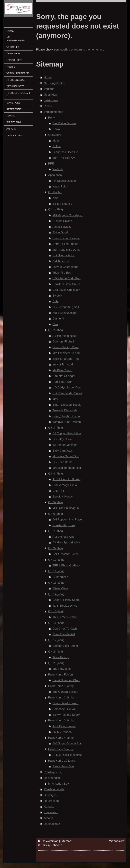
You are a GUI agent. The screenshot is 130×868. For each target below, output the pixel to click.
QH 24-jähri (56, 652)
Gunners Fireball (63, 342)
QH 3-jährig (56, 428)
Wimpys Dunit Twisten (67, 422)
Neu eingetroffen (54, 83)
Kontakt (49, 807)
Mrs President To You (66, 353)
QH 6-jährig (56, 514)
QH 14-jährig (56, 594)
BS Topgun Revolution (67, 433)
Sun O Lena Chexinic (66, 238)
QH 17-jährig (56, 640)
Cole (55, 301)
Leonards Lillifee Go (65, 152)
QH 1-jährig (56, 209)
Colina (57, 146)
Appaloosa (55, 175)
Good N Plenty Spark (66, 600)
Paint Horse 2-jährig (61, 698)
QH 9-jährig (56, 548)
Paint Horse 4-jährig (61, 738)
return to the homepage (89, 50)
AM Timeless (61, 261)
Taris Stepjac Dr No (65, 606)
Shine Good (60, 232)
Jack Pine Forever (64, 726)
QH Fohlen (55, 192)
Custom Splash (62, 221)
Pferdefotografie (54, 789)
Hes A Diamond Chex (66, 680)
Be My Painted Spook (66, 715)
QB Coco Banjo (62, 462)
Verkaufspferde (53, 112)
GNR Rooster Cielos (66, 554)
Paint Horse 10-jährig (62, 761)
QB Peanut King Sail (66, 307)
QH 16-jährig (56, 623)
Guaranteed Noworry (66, 703)
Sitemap (66, 841)
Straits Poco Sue (63, 766)
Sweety (57, 296)
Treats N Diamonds (65, 410)
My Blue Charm (62, 370)
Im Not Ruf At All (63, 365)
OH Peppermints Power (68, 520)
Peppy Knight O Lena (66, 416)
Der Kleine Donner (64, 123)
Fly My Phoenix (62, 732)
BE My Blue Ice (62, 204)
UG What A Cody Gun (66, 278)
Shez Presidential (64, 634)
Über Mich (50, 95)
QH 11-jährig (56, 571)
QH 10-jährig (56, 560)
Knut (55, 198)
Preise (48, 106)
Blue (55, 324)
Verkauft (49, 89)
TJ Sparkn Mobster (65, 445)
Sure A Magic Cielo (65, 485)
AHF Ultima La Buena (66, 479)
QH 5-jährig (56, 502)
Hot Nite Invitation (64, 255)
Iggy (55, 399)
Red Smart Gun (62, 382)
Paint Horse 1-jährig (61, 686)
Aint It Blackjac (62, 227)
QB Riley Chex (62, 439)
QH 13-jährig (56, 583)
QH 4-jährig (56, 474)
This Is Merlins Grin (65, 617)
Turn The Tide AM (64, 158)
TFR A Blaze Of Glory (66, 565)
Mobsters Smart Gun (66, 456)
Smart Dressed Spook (67, 405)
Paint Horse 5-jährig (61, 749)
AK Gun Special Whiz (66, 542)
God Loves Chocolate (66, 290)
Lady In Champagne (65, 267)
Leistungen (51, 100)
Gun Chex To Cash (65, 629)
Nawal (56, 129)
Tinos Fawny (61, 657)
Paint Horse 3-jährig (61, 720)
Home (48, 77)
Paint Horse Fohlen (61, 675)
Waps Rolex (60, 187)
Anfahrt (48, 818)
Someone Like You (64, 709)
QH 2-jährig (56, 330)
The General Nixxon (65, 692)
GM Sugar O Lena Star (67, 743)
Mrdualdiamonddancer (67, 468)
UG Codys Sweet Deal (67, 387)
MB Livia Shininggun (66, 508)
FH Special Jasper (64, 181)
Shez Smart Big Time (66, 359)
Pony (52, 118)
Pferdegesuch (53, 772)
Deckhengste (52, 778)
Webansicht (117, 841)
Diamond (58, 319)
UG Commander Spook (67, 393)
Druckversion (48, 841)
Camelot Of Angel (64, 376)
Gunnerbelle (60, 577)
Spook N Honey (63, 497)
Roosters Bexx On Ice (66, 284)
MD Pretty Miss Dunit (66, 250)
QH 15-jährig (56, 611)
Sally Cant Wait (62, 451)
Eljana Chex (60, 588)
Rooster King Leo (64, 525)
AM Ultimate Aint (63, 537)
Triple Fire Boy (62, 273)
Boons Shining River (66, 347)
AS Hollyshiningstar (65, 336)
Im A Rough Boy (59, 784)
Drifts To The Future (65, 244)
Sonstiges (50, 795)
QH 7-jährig (56, 531)
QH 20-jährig (56, 663)
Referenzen (51, 801)
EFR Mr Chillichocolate (67, 755)
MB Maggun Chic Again (68, 215)
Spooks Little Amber (65, 646)
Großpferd (55, 135)
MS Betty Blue (62, 669)
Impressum (51, 812)
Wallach (58, 169)
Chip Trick (59, 491)
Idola (56, 141)
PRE (51, 164)
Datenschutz (52, 824)
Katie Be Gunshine (64, 313)
